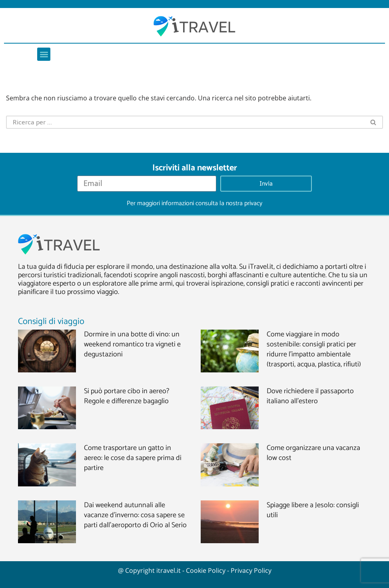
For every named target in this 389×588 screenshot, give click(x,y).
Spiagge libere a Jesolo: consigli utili (313, 510)
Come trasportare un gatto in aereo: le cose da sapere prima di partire (133, 458)
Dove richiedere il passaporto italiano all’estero (310, 396)
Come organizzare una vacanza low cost (313, 453)
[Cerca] (185, 122)
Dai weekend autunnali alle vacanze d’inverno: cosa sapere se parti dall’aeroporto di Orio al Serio (135, 515)
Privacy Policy (251, 570)
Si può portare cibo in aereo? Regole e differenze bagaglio (127, 396)
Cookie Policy (206, 570)
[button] (44, 54)
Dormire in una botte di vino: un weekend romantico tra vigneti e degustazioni (132, 344)
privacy (253, 203)
